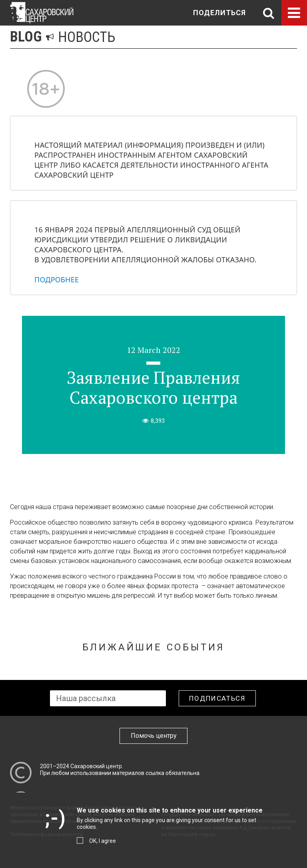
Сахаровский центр (96, 766)
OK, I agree (103, 841)
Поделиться (219, 13)
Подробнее (57, 279)
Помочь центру (154, 736)
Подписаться (217, 698)
